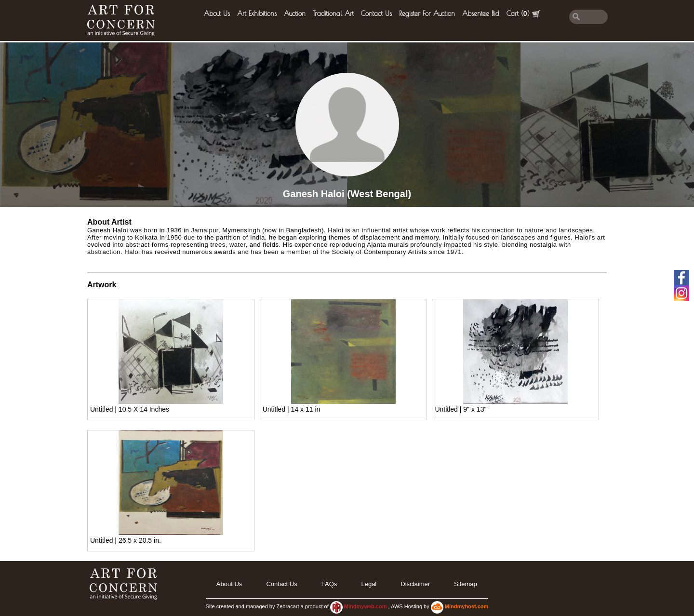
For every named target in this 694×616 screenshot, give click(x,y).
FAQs (329, 584)
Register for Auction (427, 13)
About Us (217, 13)
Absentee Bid (481, 13)
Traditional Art (333, 13)
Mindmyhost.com (467, 606)
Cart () (523, 14)
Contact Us (376, 13)
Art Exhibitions (257, 13)
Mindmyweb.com (366, 606)
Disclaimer (415, 584)
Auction (295, 13)
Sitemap (466, 584)
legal (369, 584)
